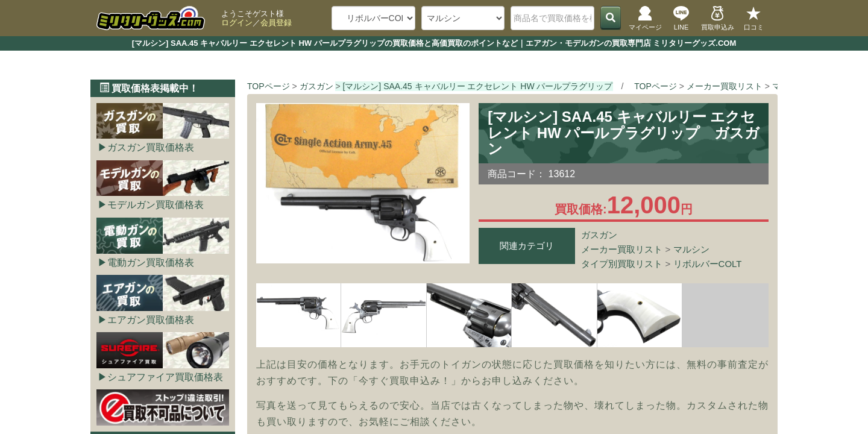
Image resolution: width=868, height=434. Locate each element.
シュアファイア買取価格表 (165, 377)
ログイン (237, 23)
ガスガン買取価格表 (151, 147)
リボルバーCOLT (708, 264)
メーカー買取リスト (622, 249)
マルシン (691, 249)
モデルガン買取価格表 (156, 205)
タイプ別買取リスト (622, 264)
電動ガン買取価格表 (151, 263)
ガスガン (599, 235)
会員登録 (276, 23)
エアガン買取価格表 (151, 320)
